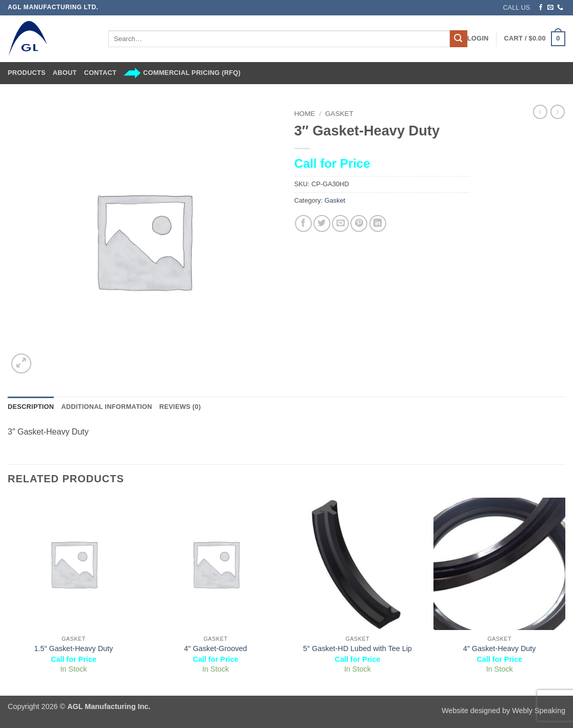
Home (305, 114)
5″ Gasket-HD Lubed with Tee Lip (358, 648)
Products (27, 73)
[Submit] (459, 39)
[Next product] (540, 112)
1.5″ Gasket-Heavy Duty (73, 648)
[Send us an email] (550, 8)
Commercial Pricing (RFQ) (182, 73)
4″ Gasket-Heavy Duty (500, 648)
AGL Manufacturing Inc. (109, 706)
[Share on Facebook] (303, 223)
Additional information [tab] (106, 407)
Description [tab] (31, 407)
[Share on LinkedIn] (378, 223)
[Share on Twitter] (322, 223)
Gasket (339, 114)
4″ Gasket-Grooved (216, 648)
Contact (100, 73)
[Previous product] (558, 112)
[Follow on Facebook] (541, 8)
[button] (478, 38)
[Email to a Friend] (340, 223)
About (65, 73)
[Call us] (560, 8)
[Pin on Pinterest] (359, 223)
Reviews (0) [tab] (180, 407)
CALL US (516, 7)
